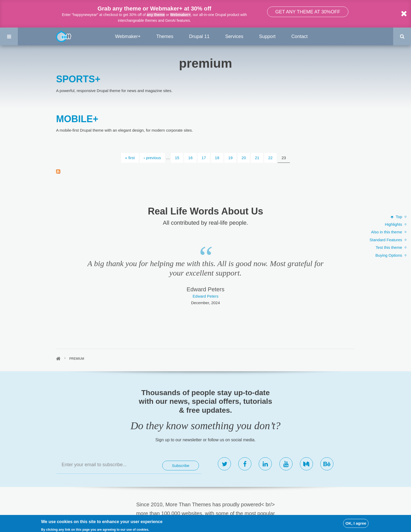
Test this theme (389, 247)
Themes (165, 36)
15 (177, 158)
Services (234, 36)
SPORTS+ (78, 79)
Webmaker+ (180, 15)
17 (204, 158)
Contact (299, 36)
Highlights (393, 224)
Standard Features (386, 240)
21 (257, 158)
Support (267, 36)
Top (396, 217)
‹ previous (152, 158)
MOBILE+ (77, 119)
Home (58, 359)
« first (130, 158)
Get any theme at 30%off (308, 12)
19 (231, 158)
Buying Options (389, 255)
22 (270, 158)
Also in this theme (387, 232)
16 (190, 158)
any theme (156, 15)
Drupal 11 (199, 36)
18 (217, 158)
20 (244, 158)
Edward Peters (206, 296)
